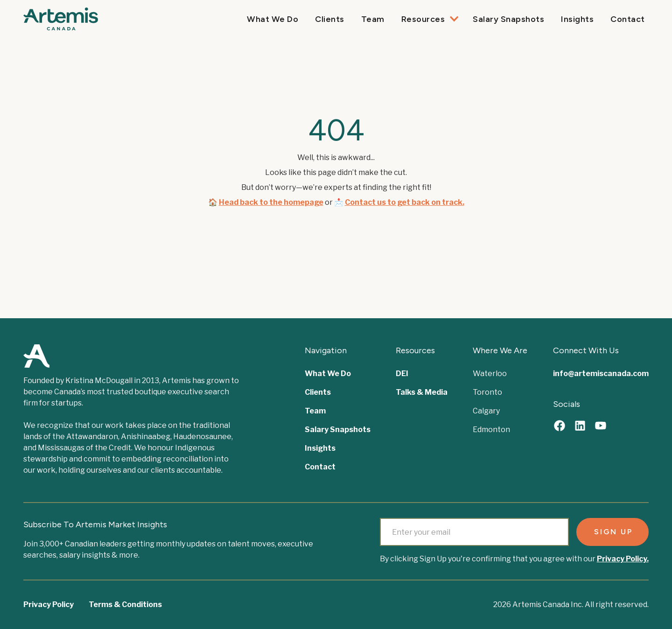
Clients (330, 19)
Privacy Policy (49, 605)
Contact (628, 19)
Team (373, 19)
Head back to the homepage (271, 202)
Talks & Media (422, 392)
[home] (61, 19)
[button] (429, 19)
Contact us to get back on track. (405, 202)
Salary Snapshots (508, 19)
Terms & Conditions (125, 605)
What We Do (273, 19)
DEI (402, 374)
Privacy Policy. (623, 559)
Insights (577, 19)
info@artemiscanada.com (601, 374)
